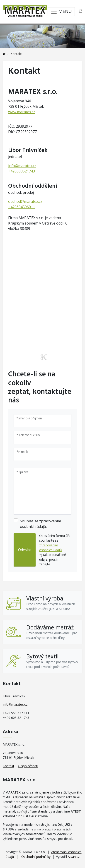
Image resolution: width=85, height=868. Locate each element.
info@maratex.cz (22, 166)
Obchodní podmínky (36, 857)
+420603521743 (22, 171)
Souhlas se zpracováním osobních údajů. (40, 524)
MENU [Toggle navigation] (61, 12)
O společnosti (28, 766)
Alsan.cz (74, 857)
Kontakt (8, 766)
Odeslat (25, 550)
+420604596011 (22, 207)
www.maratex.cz (22, 112)
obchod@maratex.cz (25, 201)
